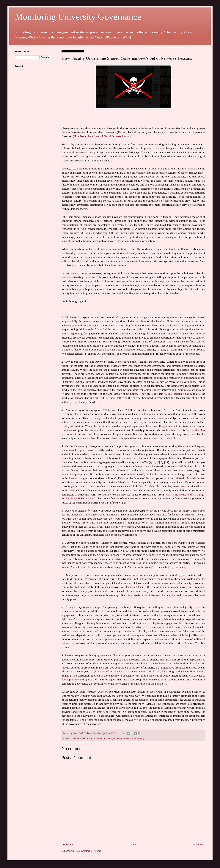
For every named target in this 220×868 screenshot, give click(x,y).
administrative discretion (101, 738)
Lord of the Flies (195, 430)
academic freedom (79, 738)
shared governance (122, 738)
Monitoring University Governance (78, 17)
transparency (138, 738)
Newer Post (69, 845)
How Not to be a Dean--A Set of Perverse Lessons (103, 136)
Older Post (199, 845)
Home (134, 845)
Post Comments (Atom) (88, 851)
